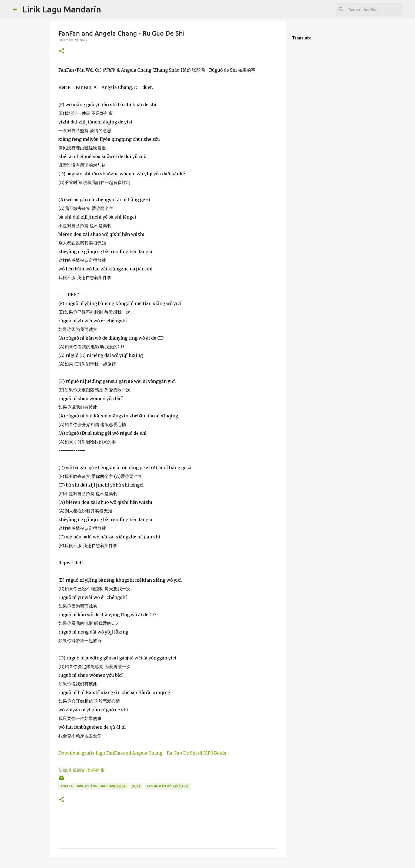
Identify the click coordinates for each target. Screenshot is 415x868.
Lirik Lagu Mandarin (62, 9)
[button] (62, 51)
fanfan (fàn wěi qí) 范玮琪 (168, 786)
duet (136, 786)
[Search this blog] (375, 9)
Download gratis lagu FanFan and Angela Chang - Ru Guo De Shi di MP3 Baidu (142, 753)
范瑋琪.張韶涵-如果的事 (82, 770)
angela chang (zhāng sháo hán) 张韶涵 (93, 786)
